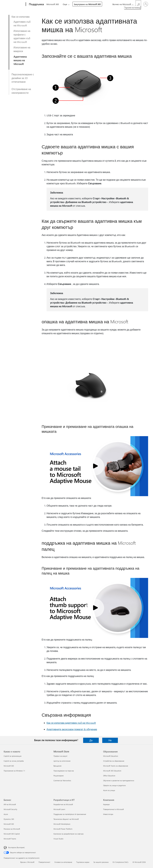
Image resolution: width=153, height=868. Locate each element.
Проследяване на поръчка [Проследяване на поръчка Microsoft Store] (64, 771)
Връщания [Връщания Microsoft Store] (57, 766)
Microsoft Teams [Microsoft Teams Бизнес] (10, 839)
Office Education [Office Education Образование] (109, 776)
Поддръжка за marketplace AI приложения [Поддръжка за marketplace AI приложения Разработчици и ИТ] (70, 814)
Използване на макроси (22, 49)
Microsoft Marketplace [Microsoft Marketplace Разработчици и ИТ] (62, 824)
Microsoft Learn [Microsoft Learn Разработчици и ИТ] (59, 809)
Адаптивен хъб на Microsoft (22, 23)
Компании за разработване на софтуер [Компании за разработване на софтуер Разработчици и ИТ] (68, 834)
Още (65, 4)
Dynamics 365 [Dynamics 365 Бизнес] (9, 819)
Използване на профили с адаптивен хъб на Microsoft (22, 36)
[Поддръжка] (36, 4)
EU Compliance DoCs (121, 862)
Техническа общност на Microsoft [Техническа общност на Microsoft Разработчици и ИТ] (66, 819)
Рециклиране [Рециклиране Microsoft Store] (59, 776)
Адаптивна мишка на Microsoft (20, 60)
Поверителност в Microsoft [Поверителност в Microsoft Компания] (113, 809)
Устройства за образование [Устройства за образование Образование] (114, 761)
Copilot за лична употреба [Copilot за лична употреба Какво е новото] (14, 761)
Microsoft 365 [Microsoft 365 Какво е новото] (9, 766)
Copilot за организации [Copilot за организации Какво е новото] (13, 756)
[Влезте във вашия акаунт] (146, 4)
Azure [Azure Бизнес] (6, 814)
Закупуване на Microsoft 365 (87, 4)
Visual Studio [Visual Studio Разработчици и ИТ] (58, 839)
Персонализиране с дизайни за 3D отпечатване (23, 78)
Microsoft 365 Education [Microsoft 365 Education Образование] (112, 771)
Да (91, 740)
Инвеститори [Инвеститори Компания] (108, 814)
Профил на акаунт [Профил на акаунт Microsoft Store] (60, 756)
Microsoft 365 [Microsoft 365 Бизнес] (9, 824)
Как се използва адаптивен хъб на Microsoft (71, 723)
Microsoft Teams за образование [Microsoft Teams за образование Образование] (116, 766)
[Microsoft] (14, 4)
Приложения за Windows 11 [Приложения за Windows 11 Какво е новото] (14, 771)
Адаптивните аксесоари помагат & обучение (72, 729)
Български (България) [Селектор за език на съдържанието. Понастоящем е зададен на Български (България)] (16, 847)
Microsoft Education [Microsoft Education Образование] (111, 756)
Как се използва (21, 17)
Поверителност (44, 862)
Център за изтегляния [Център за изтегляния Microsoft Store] (62, 761)
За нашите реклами (101, 862)
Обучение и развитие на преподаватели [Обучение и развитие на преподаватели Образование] (119, 781)
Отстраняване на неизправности (21, 91)
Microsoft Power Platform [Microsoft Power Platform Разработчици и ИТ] (63, 829)
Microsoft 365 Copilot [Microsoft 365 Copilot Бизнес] (12, 834)
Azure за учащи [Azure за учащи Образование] (109, 790)
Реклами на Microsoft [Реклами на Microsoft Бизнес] (12, 829)
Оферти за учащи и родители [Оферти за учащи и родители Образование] (114, 785)
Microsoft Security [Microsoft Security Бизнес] (10, 809)
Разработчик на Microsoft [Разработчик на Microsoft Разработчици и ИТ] (63, 804)
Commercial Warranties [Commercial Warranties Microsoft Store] (62, 781)
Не (110, 740)
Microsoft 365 (53, 4)
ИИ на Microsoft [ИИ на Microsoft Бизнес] (10, 804)
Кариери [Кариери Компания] (106, 804)
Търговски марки (83, 862)
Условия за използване (63, 862)
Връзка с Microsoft (27, 862)
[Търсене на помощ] (138, 4)
